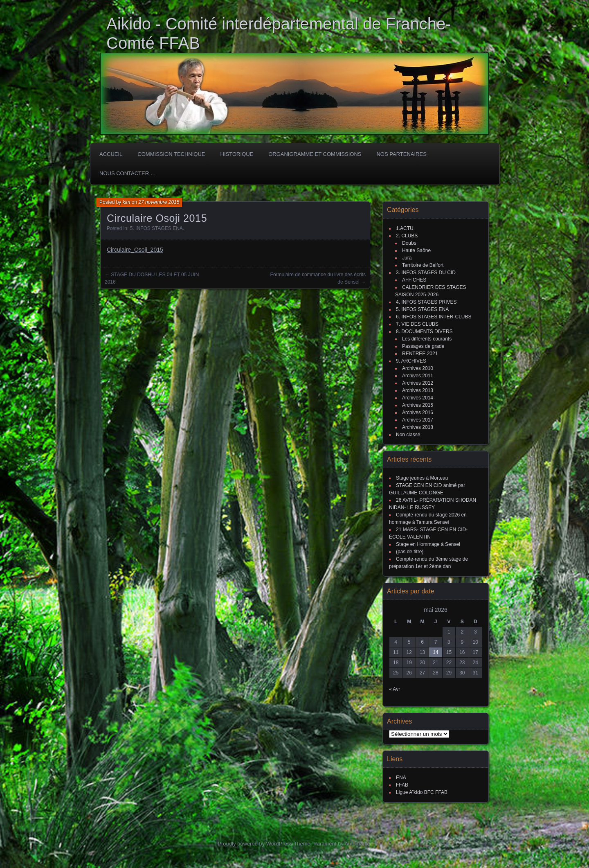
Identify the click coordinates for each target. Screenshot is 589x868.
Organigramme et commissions (315, 154)
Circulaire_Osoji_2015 (135, 250)
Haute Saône (416, 250)
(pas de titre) (410, 552)
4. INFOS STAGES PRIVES (426, 302)
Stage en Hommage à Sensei (428, 544)
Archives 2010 (418, 368)
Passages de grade (423, 346)
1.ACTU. (405, 228)
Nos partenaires (401, 154)
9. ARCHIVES (411, 361)
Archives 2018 (418, 427)
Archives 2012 (418, 383)
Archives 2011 (418, 376)
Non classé (408, 435)
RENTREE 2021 (420, 354)
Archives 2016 (418, 413)
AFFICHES (414, 280)
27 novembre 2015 (159, 202)
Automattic (357, 844)
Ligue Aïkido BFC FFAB (422, 792)
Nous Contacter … (128, 173)
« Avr (395, 689)
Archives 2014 (418, 398)
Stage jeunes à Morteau (422, 478)
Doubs (409, 243)
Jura (407, 258)
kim (127, 202)
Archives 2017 (418, 420)
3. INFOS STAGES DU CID (426, 273)
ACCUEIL (111, 154)
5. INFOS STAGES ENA (156, 228)
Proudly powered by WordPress (255, 844)
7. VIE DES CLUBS (417, 324)
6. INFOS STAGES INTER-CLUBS (434, 317)
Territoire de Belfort (423, 265)
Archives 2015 (418, 405)
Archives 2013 (418, 390)
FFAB (402, 785)
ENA (401, 778)
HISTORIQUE (237, 154)
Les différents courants (427, 339)
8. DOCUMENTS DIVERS (424, 331)
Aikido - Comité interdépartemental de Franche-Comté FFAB (279, 33)
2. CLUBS (407, 236)
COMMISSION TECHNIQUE (171, 154)
